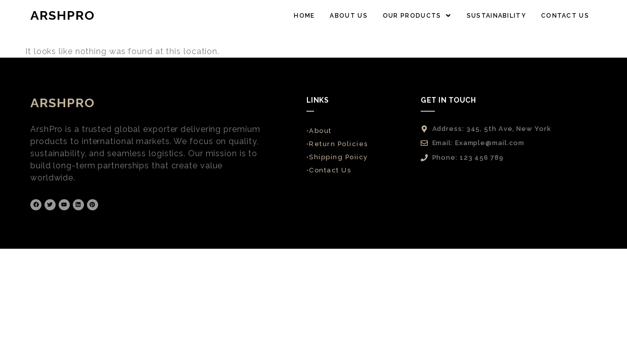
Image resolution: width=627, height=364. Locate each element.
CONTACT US (565, 16)
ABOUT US (348, 16)
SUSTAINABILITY (496, 16)
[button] (417, 16)
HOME (304, 16)
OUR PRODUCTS (417, 16)
